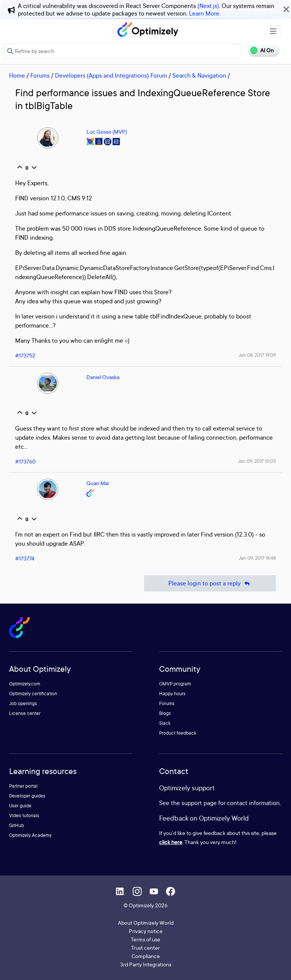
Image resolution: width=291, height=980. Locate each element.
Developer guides (27, 796)
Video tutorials (24, 815)
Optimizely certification (33, 694)
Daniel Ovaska (103, 377)
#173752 (25, 355)
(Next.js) (208, 6)
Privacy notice (146, 931)
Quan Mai (98, 483)
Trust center (145, 948)
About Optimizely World (146, 923)
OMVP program (175, 684)
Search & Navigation (199, 75)
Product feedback (178, 733)
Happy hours (172, 694)
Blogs (165, 713)
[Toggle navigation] (273, 31)
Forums (40, 75)
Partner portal (23, 786)
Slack (165, 723)
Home (17, 75)
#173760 (25, 461)
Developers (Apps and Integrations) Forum (111, 75)
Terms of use (145, 939)
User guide (20, 806)
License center (25, 713)
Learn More (204, 13)
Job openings (23, 703)
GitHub (16, 825)
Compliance (146, 956)
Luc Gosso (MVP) (107, 132)
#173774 (25, 558)
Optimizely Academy (30, 835)
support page (199, 803)
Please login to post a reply (210, 583)
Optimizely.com (25, 684)
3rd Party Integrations (146, 964)
